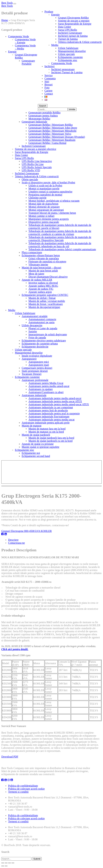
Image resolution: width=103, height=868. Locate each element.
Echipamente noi (31, 453)
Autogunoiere (29, 359)
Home (5, 20)
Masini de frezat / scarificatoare (46, 304)
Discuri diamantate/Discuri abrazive (48, 277)
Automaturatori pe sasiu (42, 322)
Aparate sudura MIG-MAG (43, 286)
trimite (72, 109)
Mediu (55, 45)
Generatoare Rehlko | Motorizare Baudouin (52, 140)
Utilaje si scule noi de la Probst (45, 186)
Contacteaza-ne (17, 543)
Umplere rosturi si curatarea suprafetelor (50, 192)
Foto (47, 88)
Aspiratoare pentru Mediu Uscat (46, 383)
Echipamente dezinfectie (35, 347)
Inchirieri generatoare (63, 69)
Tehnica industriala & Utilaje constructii (80, 42)
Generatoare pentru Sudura (43, 116)
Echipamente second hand (36, 456)
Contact (49, 94)
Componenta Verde (62, 63)
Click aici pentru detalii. (15, 649)
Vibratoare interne (38, 265)
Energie (55, 15)
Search (43, 106)
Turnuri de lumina (68, 39)
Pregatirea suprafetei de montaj (45, 195)
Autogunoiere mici (39, 362)
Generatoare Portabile (28, 62)
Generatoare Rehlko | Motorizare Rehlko (51, 125)
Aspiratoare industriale (34, 395)
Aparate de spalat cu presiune (38, 444)
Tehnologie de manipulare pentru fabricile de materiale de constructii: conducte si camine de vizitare (60, 233)
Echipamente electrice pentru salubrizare (44, 341)
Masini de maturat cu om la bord (46, 432)
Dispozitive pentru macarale (44, 222)
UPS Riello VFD (31, 170)
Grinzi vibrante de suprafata (44, 258)
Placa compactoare (32, 252)
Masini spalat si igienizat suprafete (40, 447)
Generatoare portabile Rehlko (44, 113)
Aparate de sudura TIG (41, 289)
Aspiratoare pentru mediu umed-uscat (49, 386)
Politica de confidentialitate (23, 786)
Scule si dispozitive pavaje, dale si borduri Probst (48, 182)
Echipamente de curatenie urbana (40, 344)
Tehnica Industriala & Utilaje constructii (37, 176)
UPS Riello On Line (33, 164)
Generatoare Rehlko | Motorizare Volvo (50, 134)
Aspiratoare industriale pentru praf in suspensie (54, 413)
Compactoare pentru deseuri (37, 368)
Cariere (49, 91)
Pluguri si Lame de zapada (43, 328)
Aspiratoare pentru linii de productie (48, 410)
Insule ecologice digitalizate (37, 356)
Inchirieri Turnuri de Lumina (67, 72)
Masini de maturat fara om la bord (47, 429)
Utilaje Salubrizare (68, 48)
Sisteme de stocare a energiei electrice (36, 149)
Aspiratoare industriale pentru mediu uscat (52, 420)
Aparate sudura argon (40, 292)
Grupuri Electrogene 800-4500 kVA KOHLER (27, 531)
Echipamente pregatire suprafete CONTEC (45, 295)
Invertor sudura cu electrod (43, 283)
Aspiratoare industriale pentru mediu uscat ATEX (55, 401)
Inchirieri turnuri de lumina (73, 36)
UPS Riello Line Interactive (37, 161)
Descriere (13, 540)
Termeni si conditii (18, 792)
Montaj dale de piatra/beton (43, 204)
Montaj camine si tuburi (41, 216)
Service (49, 75)
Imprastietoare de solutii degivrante (48, 334)
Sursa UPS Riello (68, 30)
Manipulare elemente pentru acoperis (49, 219)
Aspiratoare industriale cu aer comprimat (51, 407)
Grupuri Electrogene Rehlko (73, 18)
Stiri (47, 81)
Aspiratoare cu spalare (41, 389)
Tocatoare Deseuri (32, 374)
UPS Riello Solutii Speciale (37, 167)
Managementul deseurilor (72, 51)
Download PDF (10, 757)
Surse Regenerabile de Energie (75, 24)
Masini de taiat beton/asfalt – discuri (41, 268)
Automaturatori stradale (35, 316)
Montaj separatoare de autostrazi (46, 210)
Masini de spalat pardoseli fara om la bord (51, 438)
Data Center (65, 27)
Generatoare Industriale (34, 122)
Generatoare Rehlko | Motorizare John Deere (53, 128)
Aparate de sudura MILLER (37, 280)
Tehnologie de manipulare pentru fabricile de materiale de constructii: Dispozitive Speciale (60, 239)
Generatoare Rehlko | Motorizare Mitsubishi (52, 131)
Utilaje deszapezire (32, 325)
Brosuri (49, 85)
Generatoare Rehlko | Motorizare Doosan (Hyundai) (57, 137)
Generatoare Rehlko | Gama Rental (47, 143)
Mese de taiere (36, 274)
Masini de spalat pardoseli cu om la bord (50, 441)
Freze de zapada (37, 337)
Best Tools (7, 3)
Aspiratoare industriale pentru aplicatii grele (46, 423)
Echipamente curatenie (70, 57)
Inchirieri (50, 66)
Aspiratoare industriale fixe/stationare (49, 417)
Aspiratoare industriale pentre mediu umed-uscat (55, 398)
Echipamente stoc (68, 60)
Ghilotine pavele (37, 198)
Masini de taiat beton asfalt (43, 271)
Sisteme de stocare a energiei (74, 21)
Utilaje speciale (66, 54)
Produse (49, 12)
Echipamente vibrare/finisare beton (41, 255)
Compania (50, 78)
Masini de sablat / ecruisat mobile (47, 301)
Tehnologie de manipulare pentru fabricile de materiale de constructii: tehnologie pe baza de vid (60, 245)
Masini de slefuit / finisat (42, 298)
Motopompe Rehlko (39, 119)
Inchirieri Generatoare (70, 33)
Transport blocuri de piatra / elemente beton (52, 213)
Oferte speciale (30, 179)
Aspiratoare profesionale (35, 380)
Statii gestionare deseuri (35, 371)
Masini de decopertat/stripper (44, 307)
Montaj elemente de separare (44, 207)
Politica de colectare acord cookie (26, 789)
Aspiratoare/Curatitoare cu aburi (46, 392)
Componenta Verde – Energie (25, 41)
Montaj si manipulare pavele (44, 189)
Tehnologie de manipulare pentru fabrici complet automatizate (62, 249)
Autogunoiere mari (39, 365)
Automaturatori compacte (42, 319)
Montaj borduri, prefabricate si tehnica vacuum (54, 201)
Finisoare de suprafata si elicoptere (47, 261)
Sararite (33, 331)
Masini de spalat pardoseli (36, 435)
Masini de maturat (32, 426)
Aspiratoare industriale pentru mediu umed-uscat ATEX (59, 404)
